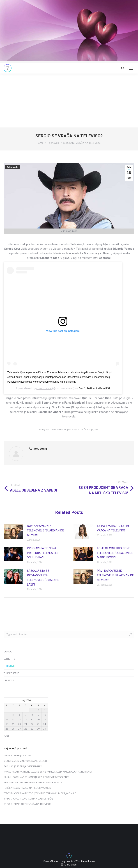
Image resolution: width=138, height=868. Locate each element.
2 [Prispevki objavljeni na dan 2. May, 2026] (38, 710)
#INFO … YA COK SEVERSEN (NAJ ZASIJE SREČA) (28, 799)
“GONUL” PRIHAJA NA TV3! (17, 755)
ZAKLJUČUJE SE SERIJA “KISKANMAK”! (23, 766)
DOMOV (8, 652)
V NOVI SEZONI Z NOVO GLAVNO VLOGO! (26, 761)
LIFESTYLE (9, 680)
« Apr (6, 736)
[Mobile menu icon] (131, 68)
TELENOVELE (10, 666)
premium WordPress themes (80, 861)
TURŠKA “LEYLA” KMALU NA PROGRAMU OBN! (28, 788)
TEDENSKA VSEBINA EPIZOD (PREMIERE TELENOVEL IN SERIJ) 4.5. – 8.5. (40, 793)
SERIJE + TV (9, 659)
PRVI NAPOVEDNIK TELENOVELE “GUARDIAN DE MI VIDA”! (115, 575)
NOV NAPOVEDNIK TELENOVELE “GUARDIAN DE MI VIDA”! (45, 530)
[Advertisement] (69, 100)
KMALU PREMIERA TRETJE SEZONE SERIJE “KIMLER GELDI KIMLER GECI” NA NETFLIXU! (48, 772)
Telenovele (12, 167)
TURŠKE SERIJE (11, 673)
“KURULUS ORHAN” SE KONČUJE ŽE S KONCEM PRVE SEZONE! (36, 777)
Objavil (71, 429)
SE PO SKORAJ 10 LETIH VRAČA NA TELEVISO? (113, 528)
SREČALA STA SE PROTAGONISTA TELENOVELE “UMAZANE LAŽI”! (43, 578)
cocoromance (44, 388)
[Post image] (13, 532)
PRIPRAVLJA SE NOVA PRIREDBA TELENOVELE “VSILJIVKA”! (43, 553)
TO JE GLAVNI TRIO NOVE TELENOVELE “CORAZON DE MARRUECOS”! (115, 553)
